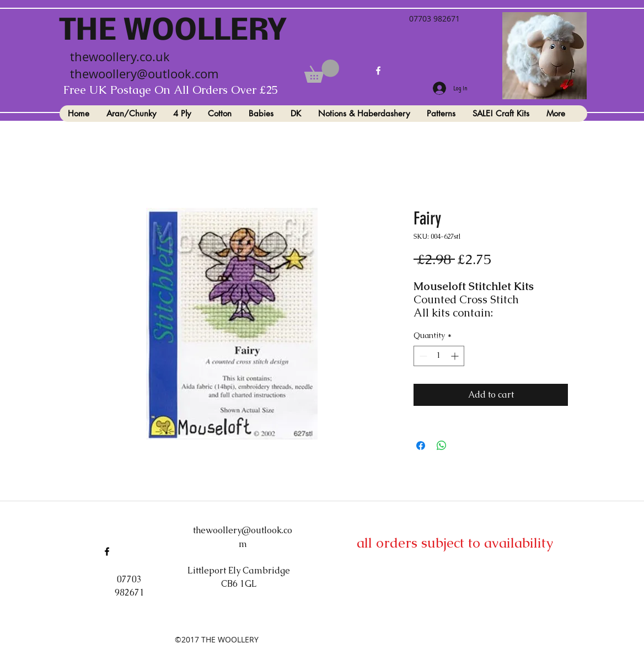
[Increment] (456, 356)
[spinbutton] (439, 356)
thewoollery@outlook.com (144, 74)
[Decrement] (422, 356)
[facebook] (378, 71)
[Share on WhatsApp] (442, 446)
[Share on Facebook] (421, 446)
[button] (322, 71)
